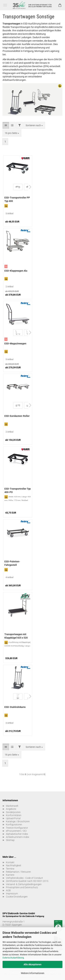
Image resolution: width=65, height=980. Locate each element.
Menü (5, 5)
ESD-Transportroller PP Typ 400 (17, 199)
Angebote (11, 809)
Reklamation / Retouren (18, 872)
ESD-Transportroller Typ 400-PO (18, 490)
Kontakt (10, 862)
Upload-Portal (13, 818)
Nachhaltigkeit (14, 865)
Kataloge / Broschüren (18, 821)
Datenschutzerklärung (13, 958)
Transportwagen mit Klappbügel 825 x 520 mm (16, 636)
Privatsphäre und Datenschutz (22, 887)
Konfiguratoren (14, 825)
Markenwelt (12, 806)
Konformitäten (14, 815)
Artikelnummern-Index (18, 837)
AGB (8, 890)
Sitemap (10, 840)
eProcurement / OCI (16, 831)
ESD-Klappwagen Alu (16, 271)
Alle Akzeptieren (32, 964)
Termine (10, 869)
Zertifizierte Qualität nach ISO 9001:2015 (27, 881)
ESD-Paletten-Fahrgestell (12, 563)
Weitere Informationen (33, 973)
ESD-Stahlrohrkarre (15, 707)
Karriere (10, 875)
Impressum (12, 894)
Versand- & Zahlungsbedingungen (24, 884)
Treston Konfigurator (17, 828)
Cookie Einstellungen (17, 897)
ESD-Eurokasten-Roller (17, 416)
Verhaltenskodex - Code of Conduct (24, 878)
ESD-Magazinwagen (15, 344)
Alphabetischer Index (17, 834)
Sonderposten (13, 812)
